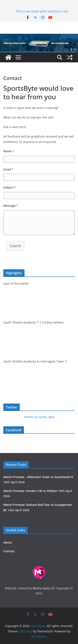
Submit (15, 246)
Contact (9, 551)
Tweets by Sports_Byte (39, 417)
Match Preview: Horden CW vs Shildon (30, 491)
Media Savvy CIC (44, 588)
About (8, 542)
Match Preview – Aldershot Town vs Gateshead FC (38, 477)
